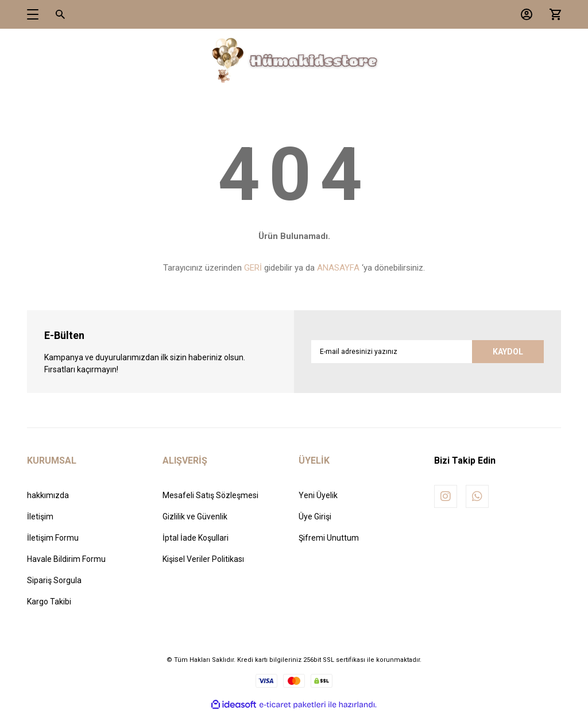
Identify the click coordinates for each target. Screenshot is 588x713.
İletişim (40, 517)
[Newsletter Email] (428, 352)
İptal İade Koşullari (196, 538)
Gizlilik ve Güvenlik (195, 517)
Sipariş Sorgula (54, 580)
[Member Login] (524, 14)
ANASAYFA (338, 268)
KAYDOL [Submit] (508, 352)
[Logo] (294, 61)
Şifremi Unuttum (329, 538)
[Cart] (552, 14)
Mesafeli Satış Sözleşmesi (210, 495)
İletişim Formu (53, 538)
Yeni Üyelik (318, 495)
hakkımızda (48, 495)
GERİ (253, 268)
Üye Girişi (315, 517)
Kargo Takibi (49, 602)
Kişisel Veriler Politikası (203, 559)
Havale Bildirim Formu (66, 559)
